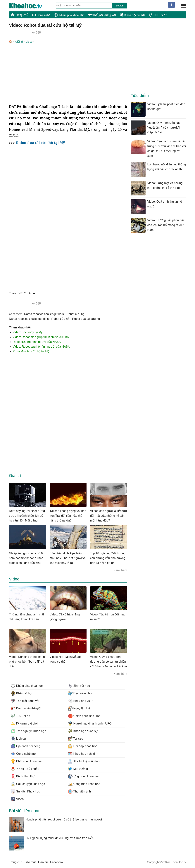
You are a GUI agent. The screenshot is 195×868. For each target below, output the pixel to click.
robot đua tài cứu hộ (86, 318)
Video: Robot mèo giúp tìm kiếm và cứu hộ (41, 337)
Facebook (57, 862)
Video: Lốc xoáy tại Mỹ (28, 332)
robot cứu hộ (75, 314)
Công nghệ (41, 15)
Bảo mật (30, 862)
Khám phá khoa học (69, 15)
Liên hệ (43, 862)
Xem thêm (120, 570)
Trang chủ (20, 15)
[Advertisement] (68, 74)
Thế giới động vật (102, 15)
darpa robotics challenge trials (44, 314)
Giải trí (19, 42)
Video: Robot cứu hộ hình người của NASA (41, 346)
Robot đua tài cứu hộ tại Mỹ (31, 351)
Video (29, 42)
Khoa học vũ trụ (132, 15)
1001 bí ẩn (158, 15)
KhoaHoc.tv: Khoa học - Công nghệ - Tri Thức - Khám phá (29, 6)
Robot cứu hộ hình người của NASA (37, 341)
